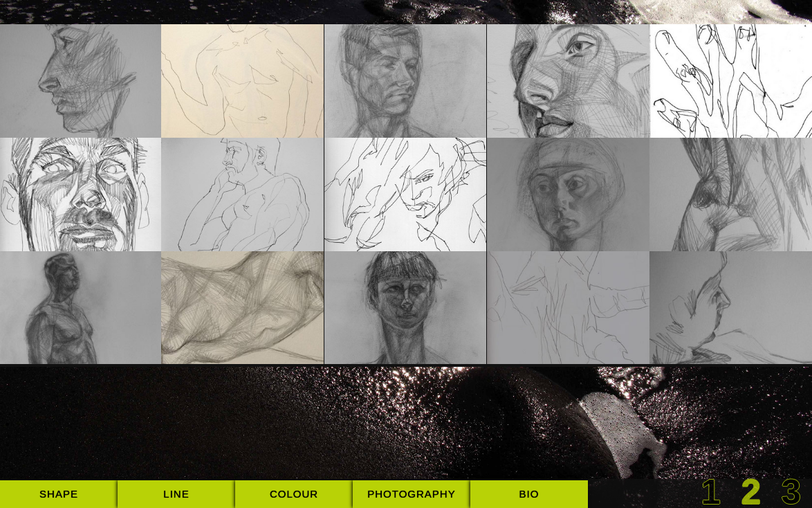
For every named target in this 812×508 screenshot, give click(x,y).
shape (59, 494)
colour (294, 494)
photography (411, 494)
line (176, 494)
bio (529, 494)
